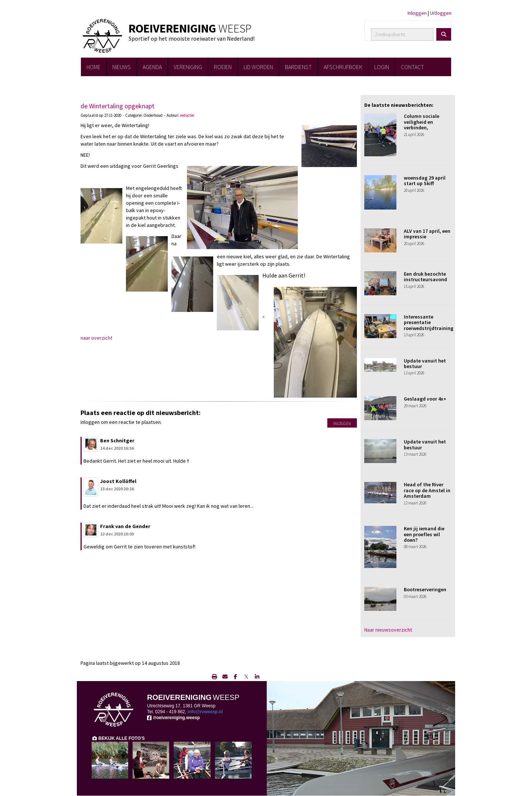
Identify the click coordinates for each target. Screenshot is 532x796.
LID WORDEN (258, 67)
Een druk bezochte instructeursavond (425, 277)
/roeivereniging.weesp (173, 718)
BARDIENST (298, 67)
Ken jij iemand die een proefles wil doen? (424, 534)
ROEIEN (223, 67)
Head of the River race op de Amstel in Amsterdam (427, 490)
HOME (93, 67)
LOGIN (382, 67)
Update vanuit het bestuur (425, 363)
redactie (187, 115)
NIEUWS (122, 67)
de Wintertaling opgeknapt (117, 106)
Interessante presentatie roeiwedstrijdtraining (429, 322)
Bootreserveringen (425, 589)
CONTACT (412, 67)
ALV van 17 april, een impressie (427, 234)
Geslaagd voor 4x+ (425, 399)
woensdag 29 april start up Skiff (425, 181)
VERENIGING (188, 67)
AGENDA (152, 67)
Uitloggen (441, 13)
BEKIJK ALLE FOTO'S (118, 738)
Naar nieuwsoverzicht (388, 630)
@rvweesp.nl (205, 712)
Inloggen (417, 13)
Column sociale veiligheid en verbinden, (422, 122)
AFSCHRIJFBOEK (343, 67)
